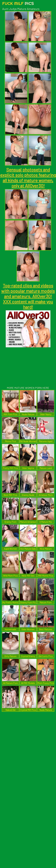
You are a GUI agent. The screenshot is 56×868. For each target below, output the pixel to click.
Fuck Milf (18, 3)
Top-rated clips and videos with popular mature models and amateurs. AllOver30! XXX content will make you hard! (28, 296)
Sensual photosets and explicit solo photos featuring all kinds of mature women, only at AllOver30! (28, 178)
